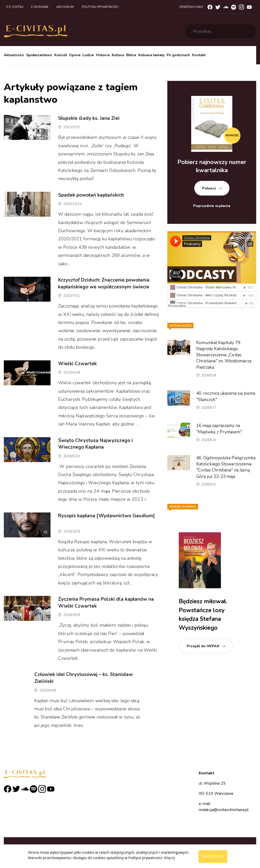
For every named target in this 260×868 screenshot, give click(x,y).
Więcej (169, 858)
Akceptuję (213, 857)
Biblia (131, 55)
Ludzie (88, 55)
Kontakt (199, 55)
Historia (103, 55)
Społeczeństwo (39, 55)
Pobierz (209, 188)
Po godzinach (178, 55)
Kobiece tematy (151, 55)
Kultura (118, 55)
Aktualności (14, 55)
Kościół (61, 55)
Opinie (75, 55)
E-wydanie (40, 7)
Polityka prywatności (100, 7)
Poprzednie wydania (212, 206)
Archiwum (65, 7)
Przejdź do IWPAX (203, 646)
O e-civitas (15, 7)
